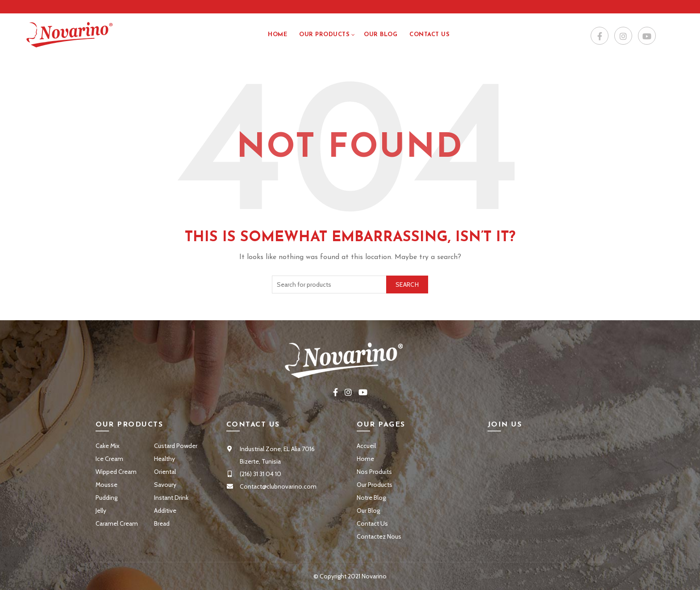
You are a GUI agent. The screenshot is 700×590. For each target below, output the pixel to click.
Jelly (101, 510)
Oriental (165, 472)
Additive (165, 510)
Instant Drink (171, 498)
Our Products (324, 35)
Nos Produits (374, 472)
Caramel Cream (117, 523)
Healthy (165, 459)
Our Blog (381, 35)
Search (407, 285)
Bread (162, 523)
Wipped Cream (116, 472)
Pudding (106, 498)
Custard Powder (176, 446)
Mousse (106, 485)
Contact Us (372, 523)
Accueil (366, 446)
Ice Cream (109, 459)
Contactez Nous (379, 536)
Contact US (429, 35)
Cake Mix (108, 446)
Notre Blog (371, 498)
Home (277, 35)
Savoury (165, 485)
